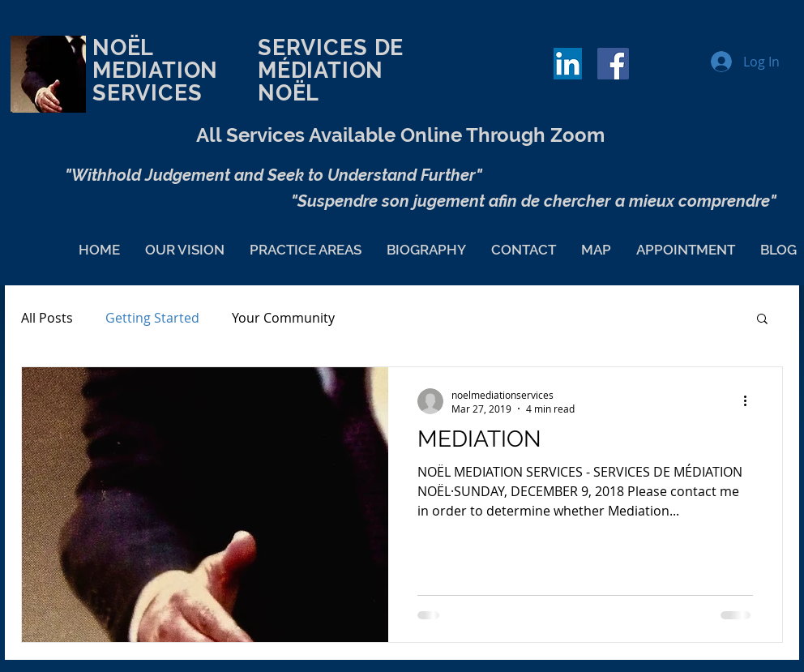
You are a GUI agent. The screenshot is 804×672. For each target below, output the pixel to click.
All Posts (47, 318)
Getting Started (152, 318)
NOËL (289, 93)
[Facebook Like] (675, 71)
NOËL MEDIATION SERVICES (174, 81)
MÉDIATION (321, 70)
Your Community (283, 318)
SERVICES (316, 47)
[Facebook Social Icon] (613, 64)
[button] (762, 320)
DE (441, 47)
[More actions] (751, 401)
